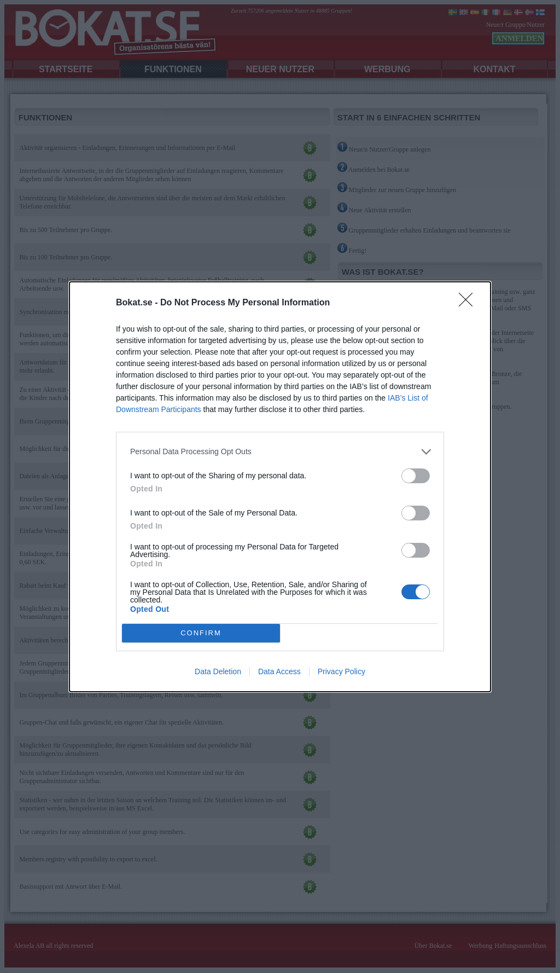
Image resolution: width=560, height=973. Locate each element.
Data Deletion (218, 671)
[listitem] (280, 452)
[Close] (469, 303)
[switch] (416, 476)
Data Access (279, 671)
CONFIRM (201, 632)
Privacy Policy (342, 671)
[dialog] (280, 487)
